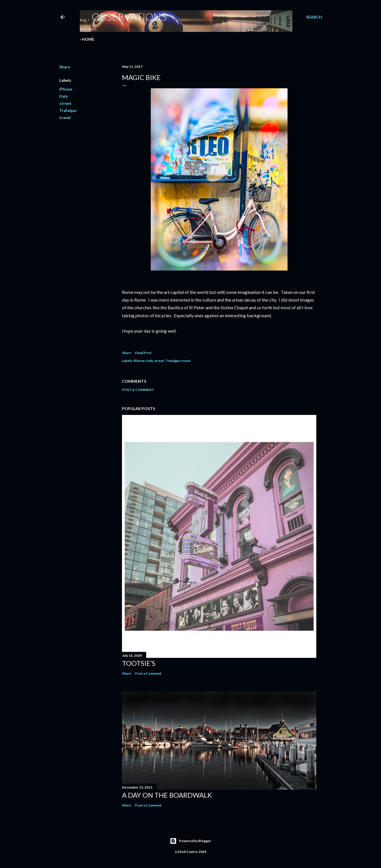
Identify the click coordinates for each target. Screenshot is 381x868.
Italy (64, 96)
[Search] (314, 17)
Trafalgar (68, 110)
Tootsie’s (139, 663)
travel (65, 117)
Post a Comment (138, 390)
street (65, 103)
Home (88, 39)
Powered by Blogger (190, 841)
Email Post (143, 353)
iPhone (66, 89)
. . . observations (123, 17)
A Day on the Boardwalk (167, 795)
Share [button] (65, 67)
